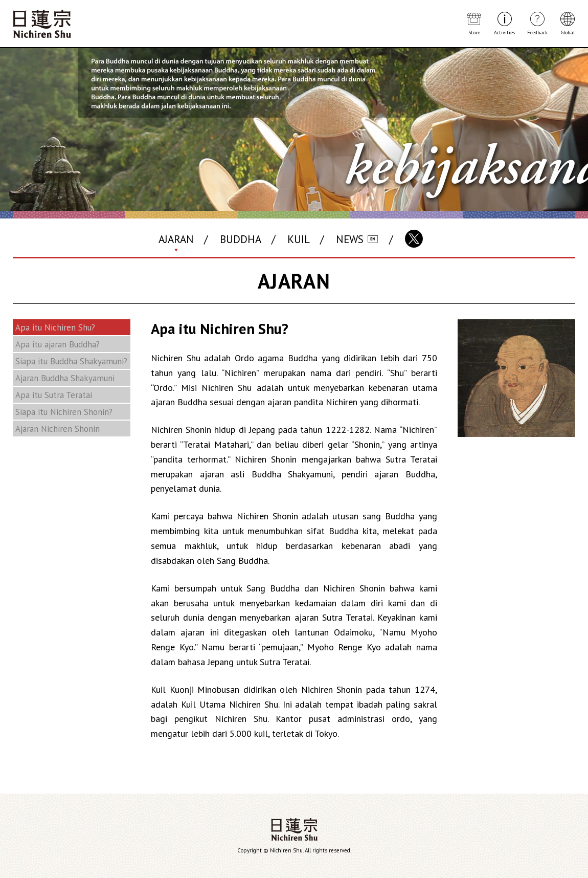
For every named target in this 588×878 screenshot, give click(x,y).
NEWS (350, 239)
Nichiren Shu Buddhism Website (42, 24)
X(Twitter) (414, 239)
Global (568, 32)
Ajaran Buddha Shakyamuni (65, 378)
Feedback (537, 32)
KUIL (299, 239)
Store (474, 32)
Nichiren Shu (294, 829)
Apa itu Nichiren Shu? (55, 327)
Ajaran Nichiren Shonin (58, 429)
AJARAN (176, 239)
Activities (504, 32)
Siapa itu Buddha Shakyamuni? (71, 361)
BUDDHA (241, 239)
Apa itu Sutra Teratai (54, 395)
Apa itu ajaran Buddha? (58, 344)
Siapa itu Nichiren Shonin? (64, 412)
